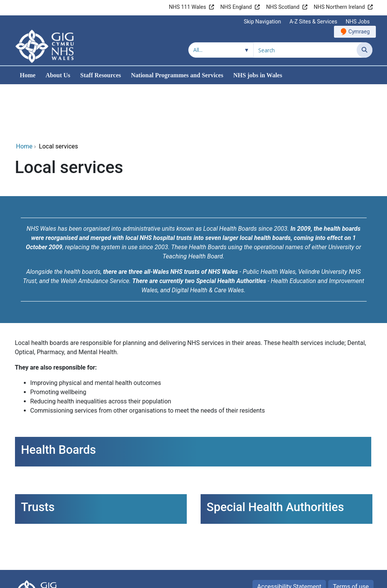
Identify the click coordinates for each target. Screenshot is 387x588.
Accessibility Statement (289, 535)
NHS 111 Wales (187, 7)
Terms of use (351, 535)
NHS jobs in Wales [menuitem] (258, 75)
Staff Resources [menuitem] (101, 75)
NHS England (236, 7)
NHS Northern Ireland (339, 7)
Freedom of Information (287, 551)
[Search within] (221, 50)
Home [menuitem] (28, 75)
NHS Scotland (283, 7)
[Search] (365, 50)
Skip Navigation (262, 22)
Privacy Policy (350, 551)
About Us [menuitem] (58, 75)
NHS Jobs (358, 22)
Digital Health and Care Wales (332, 578)
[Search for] (305, 50)
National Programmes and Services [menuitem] (177, 75)
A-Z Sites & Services (313, 22)
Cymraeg (359, 32)
